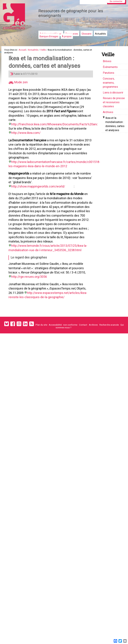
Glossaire (87, 34)
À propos (67, 36)
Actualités (100, 34)
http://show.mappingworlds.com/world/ (39, 200)
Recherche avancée (109, 355)
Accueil (27, 50)
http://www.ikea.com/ (27, 143)
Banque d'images (49, 36)
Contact (83, 355)
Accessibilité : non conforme (63, 355)
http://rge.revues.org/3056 (30, 301)
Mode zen (19, 89)
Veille (51, 50)
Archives (93, 355)
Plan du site (41, 355)
